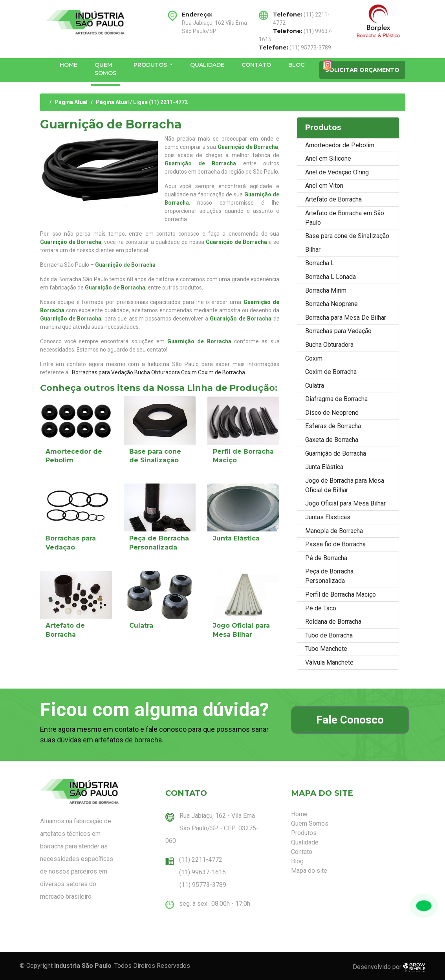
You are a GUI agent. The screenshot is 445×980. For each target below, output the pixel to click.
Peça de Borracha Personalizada (329, 576)
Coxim (189, 372)
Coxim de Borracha (222, 372)
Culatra (141, 626)
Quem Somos (105, 69)
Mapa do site (309, 871)
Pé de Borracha (326, 558)
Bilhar (313, 250)
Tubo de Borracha (329, 635)
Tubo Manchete (326, 649)
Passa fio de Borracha (335, 544)
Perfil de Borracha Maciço (341, 594)
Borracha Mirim (326, 290)
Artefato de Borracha (333, 199)
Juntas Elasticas (328, 517)
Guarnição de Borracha (336, 453)
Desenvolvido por (389, 967)
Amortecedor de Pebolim (340, 145)
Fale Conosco (350, 720)
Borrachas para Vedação (103, 372)
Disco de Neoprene (332, 413)
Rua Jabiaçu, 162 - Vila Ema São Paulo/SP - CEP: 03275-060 (212, 828)
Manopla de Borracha (334, 531)
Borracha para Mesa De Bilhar (346, 318)
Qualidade (207, 65)
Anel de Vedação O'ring (337, 172)
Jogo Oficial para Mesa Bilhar (345, 503)
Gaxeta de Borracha (332, 440)
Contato (256, 65)
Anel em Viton (324, 186)
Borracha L (320, 263)
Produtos (151, 65)
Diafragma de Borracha (336, 399)
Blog (297, 65)
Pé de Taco (321, 608)
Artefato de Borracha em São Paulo (345, 218)
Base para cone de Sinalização (347, 236)
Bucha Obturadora (157, 372)
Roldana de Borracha (333, 622)
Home (69, 65)
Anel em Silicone (328, 158)
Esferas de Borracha (333, 426)
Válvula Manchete (329, 662)
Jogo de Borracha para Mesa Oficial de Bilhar (345, 485)
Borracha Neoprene (331, 304)
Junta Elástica (236, 538)
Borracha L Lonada (331, 277)
